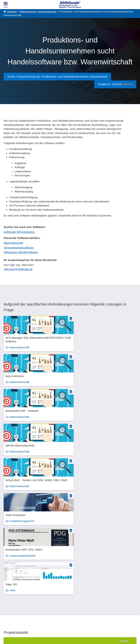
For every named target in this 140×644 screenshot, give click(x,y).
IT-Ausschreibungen (80, 588)
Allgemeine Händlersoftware (21, 252)
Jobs (6, 596)
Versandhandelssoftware (19, 248)
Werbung (41, 592)
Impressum (9, 600)
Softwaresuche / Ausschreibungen (38, 12)
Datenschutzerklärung (86, 637)
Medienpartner (44, 596)
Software (12, 12)
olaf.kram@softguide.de (18, 269)
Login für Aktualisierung (48, 600)
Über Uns (8, 588)
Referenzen (9, 592)
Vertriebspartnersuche (81, 592)
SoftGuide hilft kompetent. (19, 232)
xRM (80, 455)
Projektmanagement (90, 420)
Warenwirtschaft (13, 243)
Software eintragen (46, 588)
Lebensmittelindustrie (23, 455)
